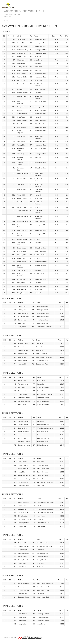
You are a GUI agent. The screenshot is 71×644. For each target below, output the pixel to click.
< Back (6, 21)
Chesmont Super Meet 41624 (24, 11)
